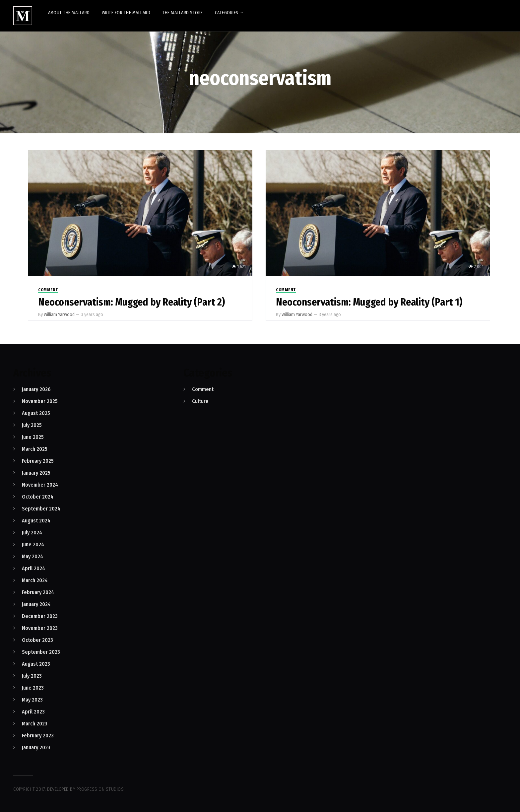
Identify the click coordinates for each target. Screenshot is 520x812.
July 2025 (32, 425)
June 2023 (33, 688)
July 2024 (32, 533)
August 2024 (36, 521)
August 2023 (36, 664)
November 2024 (40, 485)
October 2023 (37, 640)
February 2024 (38, 592)
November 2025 (40, 401)
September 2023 (41, 652)
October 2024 (38, 497)
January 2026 (36, 389)
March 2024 (35, 580)
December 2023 (40, 616)
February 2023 (38, 736)
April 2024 (33, 568)
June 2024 (33, 544)
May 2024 (32, 556)
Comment (48, 290)
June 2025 (33, 437)
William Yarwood (59, 315)
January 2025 (36, 473)
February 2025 (38, 461)
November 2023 (40, 628)
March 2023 (35, 724)
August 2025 (36, 413)
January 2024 (36, 604)
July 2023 (32, 676)
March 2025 (35, 449)
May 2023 (32, 700)
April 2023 (33, 712)
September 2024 (41, 509)
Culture (200, 401)
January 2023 (36, 747)
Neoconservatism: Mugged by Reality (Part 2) (131, 302)
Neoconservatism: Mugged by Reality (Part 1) (369, 302)
